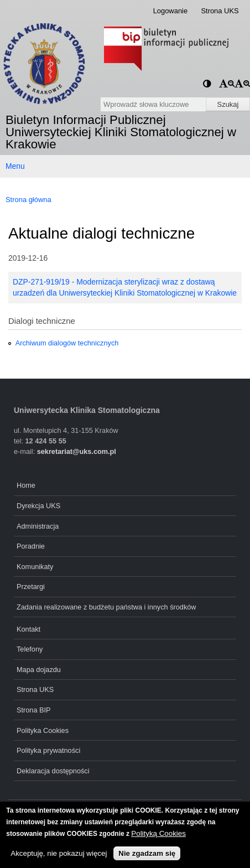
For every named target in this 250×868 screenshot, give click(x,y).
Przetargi (31, 587)
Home (26, 485)
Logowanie (171, 11)
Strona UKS (220, 11)
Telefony (30, 649)
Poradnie (31, 546)
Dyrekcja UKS (38, 506)
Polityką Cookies (158, 833)
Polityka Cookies (43, 730)
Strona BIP (34, 710)
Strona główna (28, 200)
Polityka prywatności (48, 750)
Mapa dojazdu (39, 670)
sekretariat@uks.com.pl (77, 451)
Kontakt (28, 629)
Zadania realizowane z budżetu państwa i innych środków (106, 607)
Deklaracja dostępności (53, 771)
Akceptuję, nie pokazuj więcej (59, 853)
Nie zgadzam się (147, 853)
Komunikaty (35, 567)
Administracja (38, 526)
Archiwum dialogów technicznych (67, 343)
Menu (15, 166)
